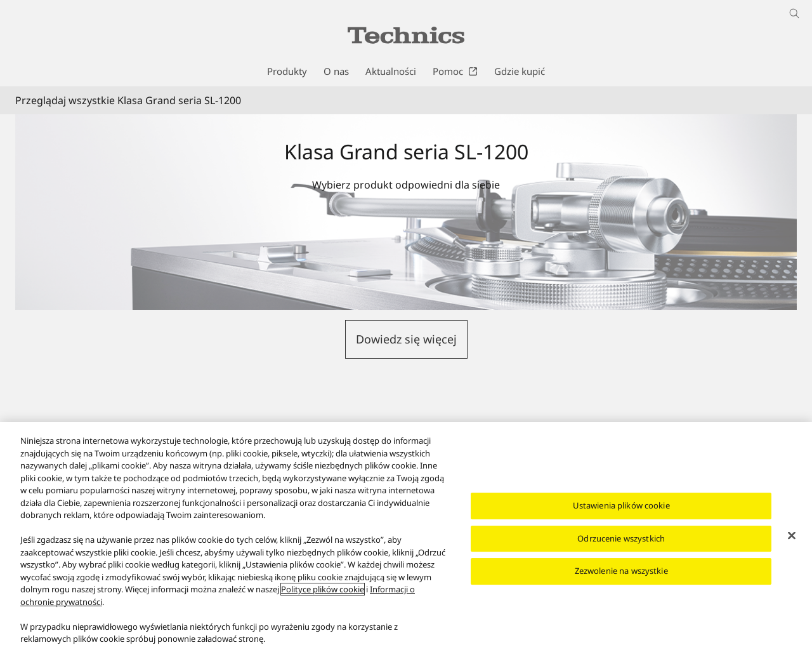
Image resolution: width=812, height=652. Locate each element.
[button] (406, 339)
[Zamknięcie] (792, 536)
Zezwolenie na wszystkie (621, 571)
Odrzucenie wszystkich (621, 538)
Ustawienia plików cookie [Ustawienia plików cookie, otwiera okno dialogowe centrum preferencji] (621, 505)
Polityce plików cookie (323, 589)
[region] (406, 537)
